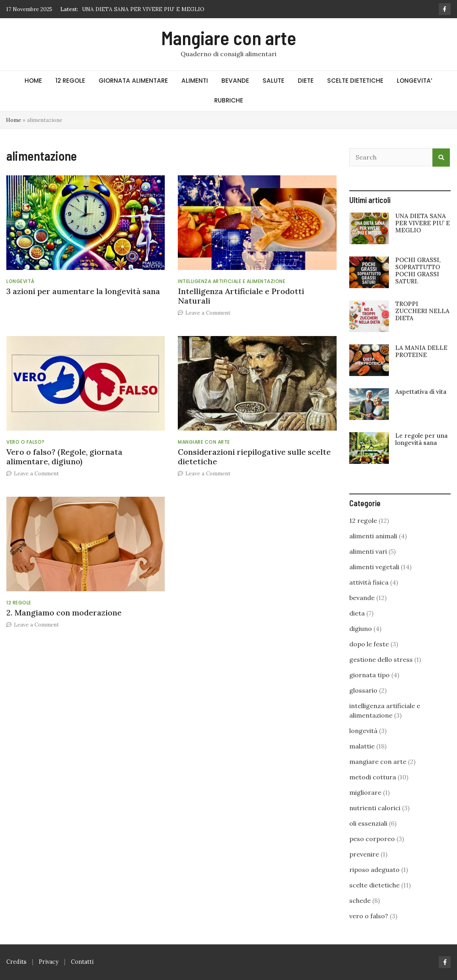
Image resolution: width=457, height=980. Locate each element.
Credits (16, 962)
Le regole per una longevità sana (421, 439)
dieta (357, 613)
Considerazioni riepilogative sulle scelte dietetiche (254, 457)
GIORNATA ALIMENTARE (133, 81)
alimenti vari (368, 551)
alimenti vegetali (374, 567)
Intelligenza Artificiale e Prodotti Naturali (241, 296)
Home (13, 120)
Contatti (82, 962)
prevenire (364, 854)
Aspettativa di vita (421, 392)
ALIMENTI (195, 81)
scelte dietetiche (374, 885)
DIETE (306, 81)
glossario (363, 690)
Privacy (49, 962)
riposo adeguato (374, 870)
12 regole (19, 603)
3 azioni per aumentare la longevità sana (83, 291)
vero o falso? (26, 442)
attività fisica (369, 582)
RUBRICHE (229, 100)
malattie (362, 746)
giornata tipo (369, 675)
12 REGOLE (70, 81)
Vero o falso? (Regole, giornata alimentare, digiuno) (64, 457)
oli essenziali (368, 823)
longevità (20, 281)
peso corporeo (372, 839)
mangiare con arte (204, 442)
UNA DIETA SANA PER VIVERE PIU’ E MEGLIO (143, 9)
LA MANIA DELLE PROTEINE (421, 351)
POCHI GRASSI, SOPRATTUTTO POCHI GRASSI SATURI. (418, 271)
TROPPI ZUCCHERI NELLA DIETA (422, 311)
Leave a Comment (208, 313)
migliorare (365, 792)
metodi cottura (373, 777)
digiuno (361, 629)
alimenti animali (373, 536)
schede (360, 900)
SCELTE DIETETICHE (355, 81)
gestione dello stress (381, 659)
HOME (33, 81)
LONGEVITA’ (415, 81)
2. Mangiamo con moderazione (64, 612)
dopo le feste (369, 644)
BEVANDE (235, 81)
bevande (362, 598)
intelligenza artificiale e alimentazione (231, 281)
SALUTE (273, 81)
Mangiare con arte (229, 38)
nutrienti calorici (375, 808)
